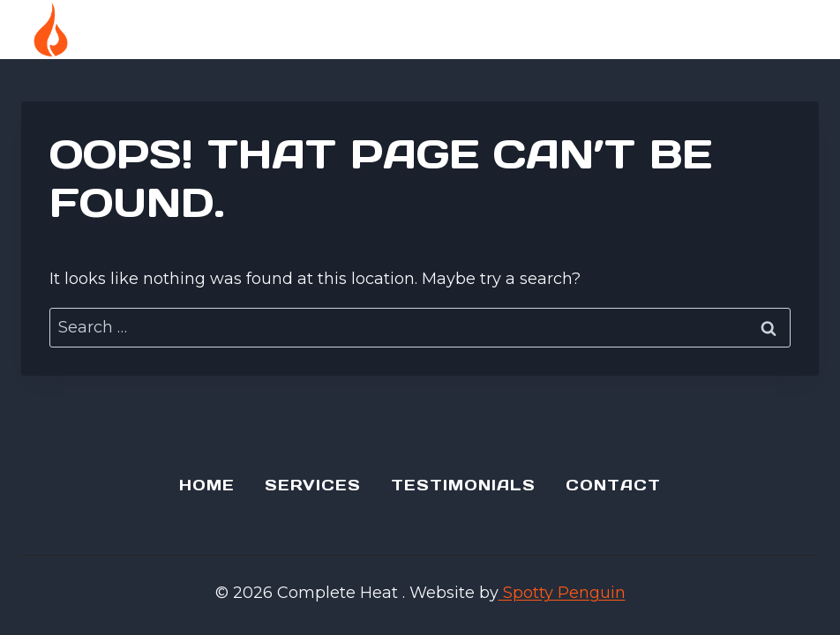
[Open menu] (795, 30)
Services (313, 485)
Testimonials (463, 485)
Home (207, 485)
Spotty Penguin (562, 593)
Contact (613, 485)
